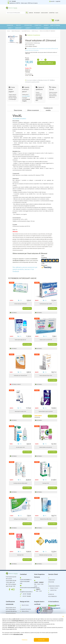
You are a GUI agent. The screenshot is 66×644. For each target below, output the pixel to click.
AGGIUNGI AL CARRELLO (46, 63)
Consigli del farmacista (25, 609)
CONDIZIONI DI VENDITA (54, 586)
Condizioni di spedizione (33, 35)
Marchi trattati (25, 605)
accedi (52, 1)
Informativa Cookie (18, 634)
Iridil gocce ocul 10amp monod (20, 519)
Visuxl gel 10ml (46, 483)
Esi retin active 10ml (20, 447)
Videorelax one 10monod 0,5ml (20, 376)
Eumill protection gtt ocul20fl (46, 304)
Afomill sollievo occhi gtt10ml (46, 447)
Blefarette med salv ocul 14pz (46, 555)
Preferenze (25, 640)
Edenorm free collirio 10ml (46, 519)
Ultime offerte (25, 611)
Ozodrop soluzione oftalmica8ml (20, 483)
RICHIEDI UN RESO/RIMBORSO (53, 595)
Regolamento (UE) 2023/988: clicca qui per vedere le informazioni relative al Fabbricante (41, 53)
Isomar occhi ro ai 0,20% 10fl (46, 340)
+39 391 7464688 (25, 594)
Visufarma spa (37, 43)
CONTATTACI (53, 590)
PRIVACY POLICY (54, 588)
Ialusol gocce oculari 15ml (20, 411)
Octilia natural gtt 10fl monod (20, 304)
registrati (58, 1)
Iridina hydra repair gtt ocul (20, 340)
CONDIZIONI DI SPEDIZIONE (52, 581)
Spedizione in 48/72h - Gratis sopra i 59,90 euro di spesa (23, 3)
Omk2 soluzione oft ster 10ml (46, 376)
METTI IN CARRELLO (27, 308)
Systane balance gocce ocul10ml (46, 411)
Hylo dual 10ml (20, 555)
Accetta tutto (41, 640)
